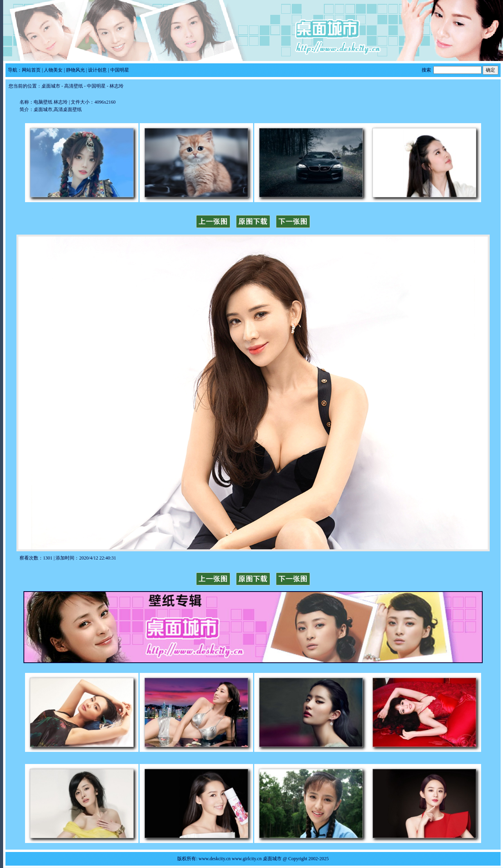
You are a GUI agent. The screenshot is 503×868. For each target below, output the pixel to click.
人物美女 (53, 70)
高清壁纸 (74, 86)
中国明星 (120, 70)
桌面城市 (51, 86)
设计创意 (97, 70)
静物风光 (75, 70)
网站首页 (31, 70)
